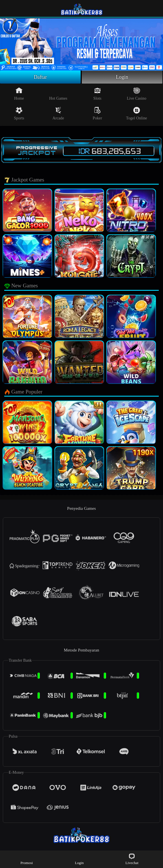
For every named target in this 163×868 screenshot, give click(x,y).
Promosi (27, 859)
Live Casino (137, 94)
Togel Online (136, 113)
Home (19, 94)
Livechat (132, 859)
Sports (19, 113)
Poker (97, 113)
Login (122, 77)
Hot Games (58, 94)
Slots (97, 94)
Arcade (58, 113)
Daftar (40, 77)
